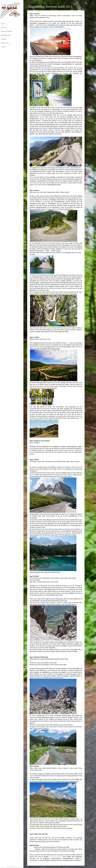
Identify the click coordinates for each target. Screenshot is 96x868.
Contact (3, 47)
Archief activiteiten (7, 31)
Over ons (4, 27)
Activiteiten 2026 (6, 35)
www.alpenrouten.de (55, 857)
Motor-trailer (5, 43)
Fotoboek (4, 39)
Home (3, 24)
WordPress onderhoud (7, 867)
